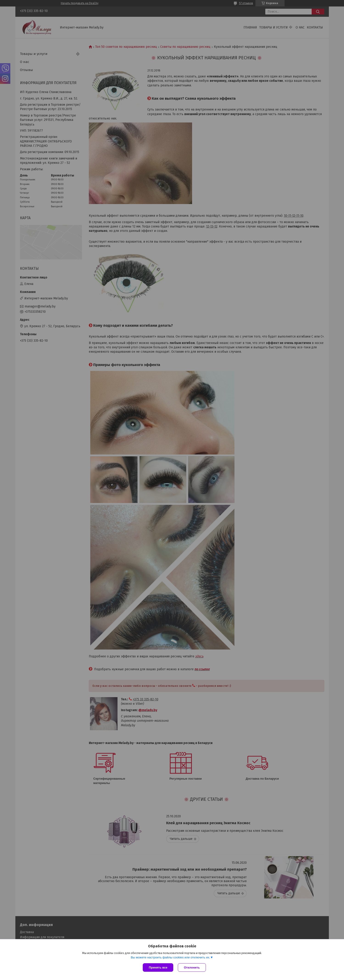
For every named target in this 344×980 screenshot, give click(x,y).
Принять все (158, 967)
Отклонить (192, 967)
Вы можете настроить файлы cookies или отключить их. (171, 957)
